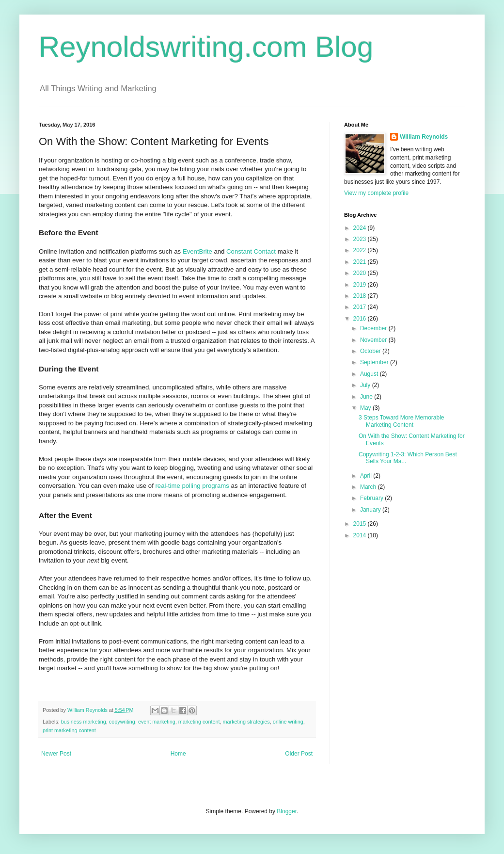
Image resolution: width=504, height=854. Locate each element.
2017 (361, 307)
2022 (361, 250)
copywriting (122, 722)
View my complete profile (376, 193)
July (366, 385)
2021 (361, 262)
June (367, 397)
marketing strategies (246, 722)
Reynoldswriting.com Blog (206, 47)
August (370, 374)
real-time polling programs (192, 486)
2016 (361, 319)
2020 (361, 273)
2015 (361, 524)
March (369, 487)
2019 (361, 285)
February (372, 498)
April (367, 476)
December (374, 328)
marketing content (199, 722)
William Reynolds (424, 137)
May (366, 408)
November (374, 340)
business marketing (84, 722)
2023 (361, 239)
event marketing (157, 722)
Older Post (299, 754)
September (375, 362)
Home (178, 754)
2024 (361, 228)
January (371, 510)
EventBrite (197, 251)
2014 (361, 535)
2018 (361, 296)
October (371, 351)
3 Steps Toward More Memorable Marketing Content (402, 421)
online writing (288, 722)
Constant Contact (251, 251)
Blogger (287, 811)
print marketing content (69, 730)
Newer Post (56, 754)
